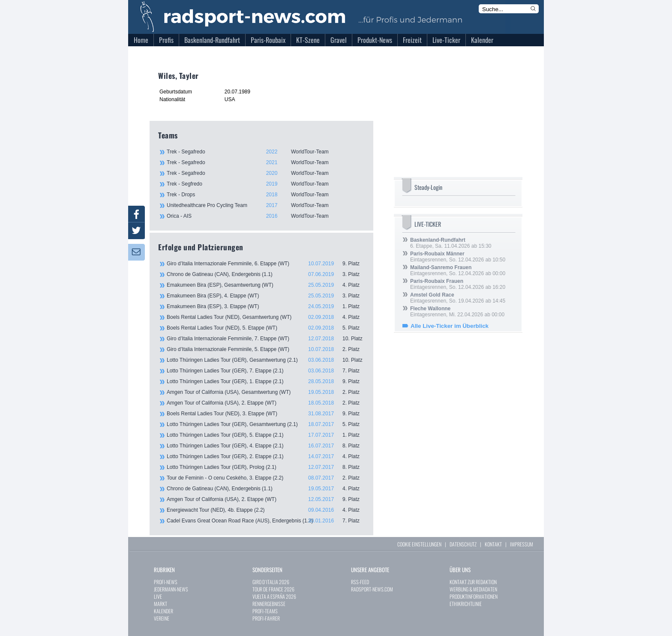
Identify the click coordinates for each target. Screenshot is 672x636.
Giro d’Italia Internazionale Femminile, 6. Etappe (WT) (266, 264)
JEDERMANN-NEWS (171, 589)
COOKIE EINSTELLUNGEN (419, 544)
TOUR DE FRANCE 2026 (273, 589)
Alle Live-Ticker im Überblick (450, 326)
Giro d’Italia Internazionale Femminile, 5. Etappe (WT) (266, 349)
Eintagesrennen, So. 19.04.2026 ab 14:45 (458, 298)
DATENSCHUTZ (463, 544)
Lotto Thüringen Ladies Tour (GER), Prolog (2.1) (266, 467)
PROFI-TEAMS (265, 611)
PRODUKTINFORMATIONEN (474, 596)
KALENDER (163, 611)
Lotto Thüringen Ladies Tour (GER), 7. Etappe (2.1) (266, 371)
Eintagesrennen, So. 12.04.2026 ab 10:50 (458, 257)
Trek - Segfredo (265, 184)
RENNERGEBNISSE (269, 604)
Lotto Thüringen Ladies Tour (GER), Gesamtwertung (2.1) (266, 360)
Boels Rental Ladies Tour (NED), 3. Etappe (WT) (266, 414)
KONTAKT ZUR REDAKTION (473, 582)
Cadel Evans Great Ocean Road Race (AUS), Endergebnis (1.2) (266, 521)
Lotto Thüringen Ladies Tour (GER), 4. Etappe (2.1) (266, 446)
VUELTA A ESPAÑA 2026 (274, 596)
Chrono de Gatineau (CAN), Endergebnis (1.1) (266, 274)
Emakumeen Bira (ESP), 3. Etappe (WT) (266, 306)
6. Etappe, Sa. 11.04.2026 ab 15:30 (451, 243)
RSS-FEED (360, 582)
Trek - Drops (265, 195)
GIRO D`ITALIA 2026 (271, 582)
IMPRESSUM (522, 544)
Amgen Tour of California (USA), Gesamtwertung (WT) (266, 392)
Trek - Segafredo (265, 152)
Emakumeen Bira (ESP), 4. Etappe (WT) (266, 296)
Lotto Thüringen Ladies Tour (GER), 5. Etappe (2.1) (266, 435)
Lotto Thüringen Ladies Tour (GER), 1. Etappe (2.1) (266, 381)
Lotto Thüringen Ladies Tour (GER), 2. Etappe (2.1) (266, 456)
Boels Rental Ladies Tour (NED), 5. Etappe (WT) (266, 328)
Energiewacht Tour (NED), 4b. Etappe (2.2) (266, 510)
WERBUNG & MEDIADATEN (473, 589)
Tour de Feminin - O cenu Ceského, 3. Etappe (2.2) (266, 478)
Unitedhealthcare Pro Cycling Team (265, 205)
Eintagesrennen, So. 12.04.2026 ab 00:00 (458, 270)
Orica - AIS (265, 216)
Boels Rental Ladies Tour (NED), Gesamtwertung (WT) (266, 317)
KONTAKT (493, 544)
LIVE (158, 596)
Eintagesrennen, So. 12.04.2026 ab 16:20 (458, 284)
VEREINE (162, 618)
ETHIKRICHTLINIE (466, 604)
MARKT (160, 604)
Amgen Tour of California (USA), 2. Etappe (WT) (266, 403)
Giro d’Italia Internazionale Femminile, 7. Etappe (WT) (266, 339)
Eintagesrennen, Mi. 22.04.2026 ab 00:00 (457, 312)
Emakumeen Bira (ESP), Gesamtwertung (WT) (266, 285)
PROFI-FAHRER (266, 618)
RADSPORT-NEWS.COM (372, 589)
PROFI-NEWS (166, 582)
